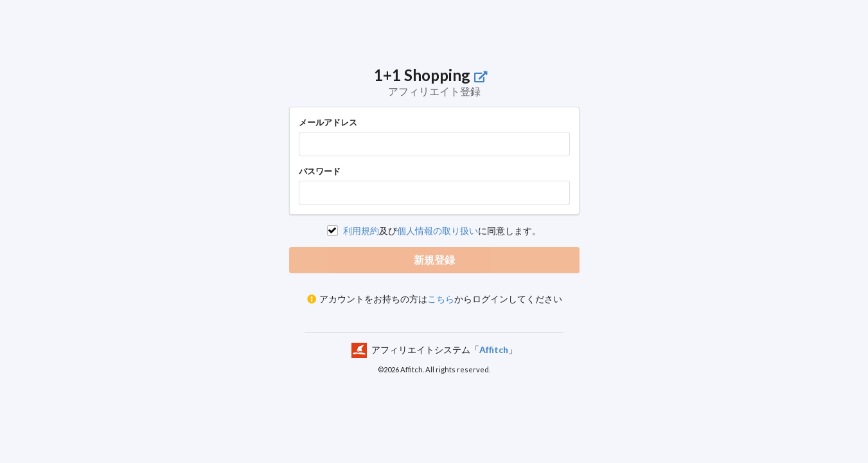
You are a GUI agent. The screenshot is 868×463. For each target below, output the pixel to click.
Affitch (494, 349)
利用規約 (361, 231)
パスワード (320, 171)
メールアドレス (328, 122)
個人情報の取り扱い (438, 231)
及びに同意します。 (442, 231)
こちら (441, 299)
